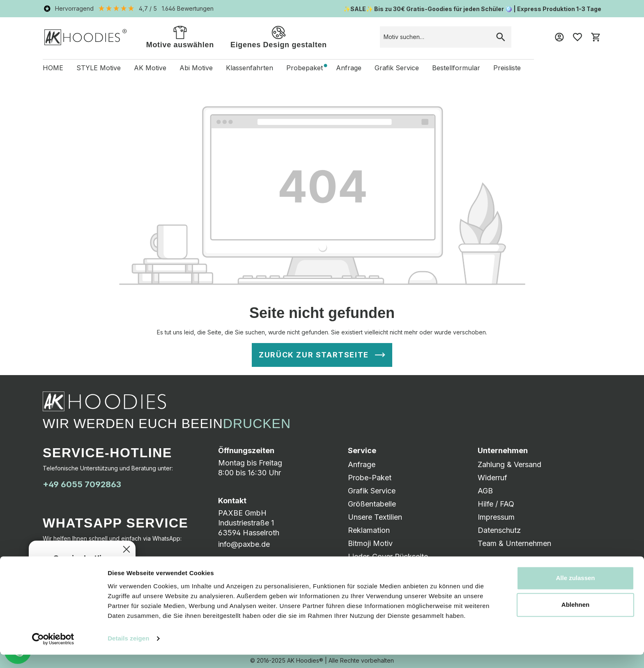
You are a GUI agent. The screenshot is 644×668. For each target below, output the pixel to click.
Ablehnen (575, 618)
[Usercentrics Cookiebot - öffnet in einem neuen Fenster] (53, 652)
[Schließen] (126, 549)
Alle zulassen (575, 591)
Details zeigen (128, 652)
